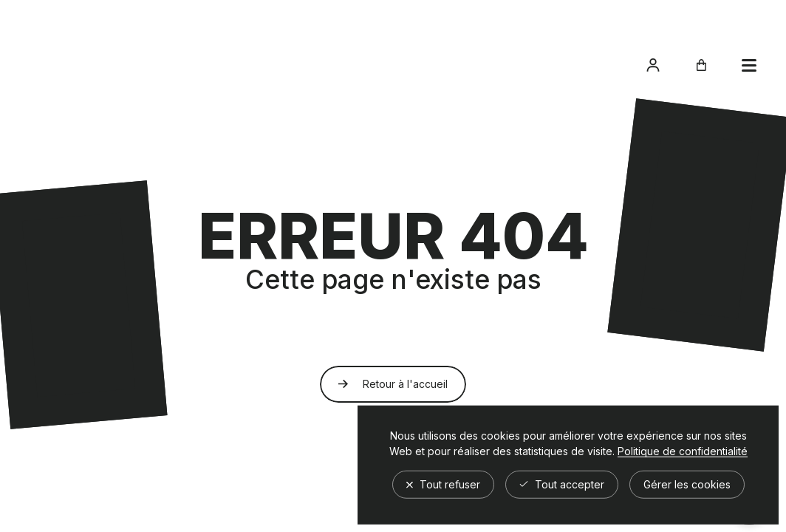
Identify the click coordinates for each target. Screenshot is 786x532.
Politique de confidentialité (683, 451)
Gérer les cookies (687, 484)
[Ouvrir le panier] (701, 65)
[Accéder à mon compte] (653, 65)
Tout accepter (562, 484)
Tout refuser (443, 484)
